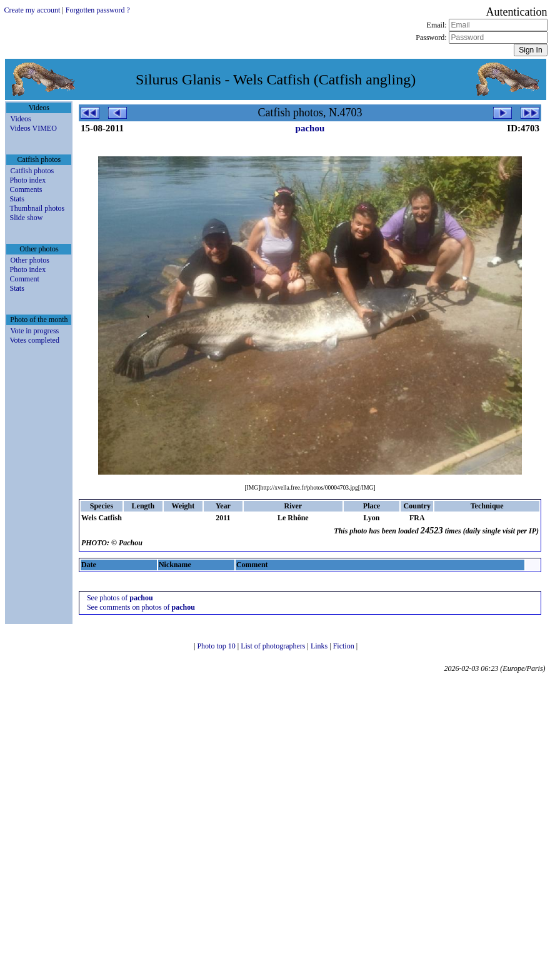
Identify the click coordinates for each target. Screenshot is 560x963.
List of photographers (274, 646)
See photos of (120, 598)
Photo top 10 (217, 646)
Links (320, 646)
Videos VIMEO (33, 128)
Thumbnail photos (37, 208)
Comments (26, 189)
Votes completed (34, 340)
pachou (310, 128)
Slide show (26, 218)
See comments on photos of (141, 607)
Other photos (29, 260)
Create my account (32, 10)
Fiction (345, 646)
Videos (20, 119)
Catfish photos (32, 171)
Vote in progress (34, 331)
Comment (24, 279)
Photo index (27, 180)
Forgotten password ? (98, 10)
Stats (17, 199)
